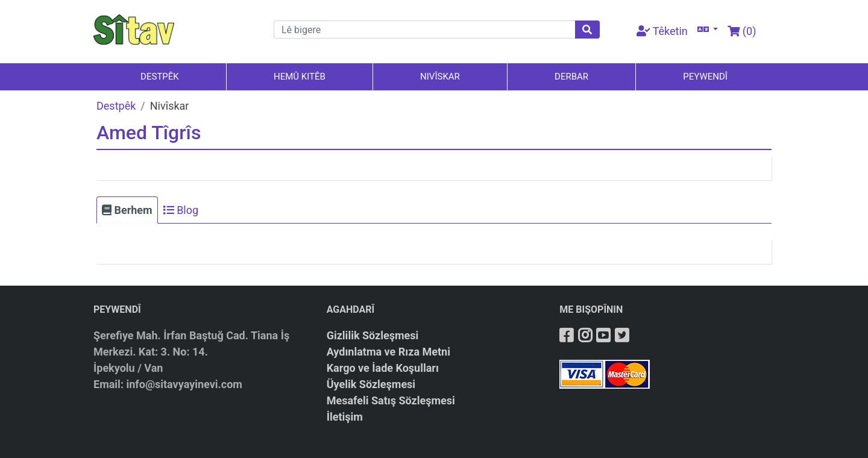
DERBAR (571, 77)
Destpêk (116, 106)
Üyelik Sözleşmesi (371, 384)
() (742, 31)
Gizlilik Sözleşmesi (373, 335)
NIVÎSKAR (440, 77)
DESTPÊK (160, 77)
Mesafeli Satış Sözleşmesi (391, 400)
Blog (181, 210)
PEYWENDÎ (705, 77)
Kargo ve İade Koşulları (383, 368)
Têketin (662, 31)
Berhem (127, 210)
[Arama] (424, 30)
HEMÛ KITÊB (300, 77)
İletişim (345, 417)
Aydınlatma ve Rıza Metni (388, 352)
